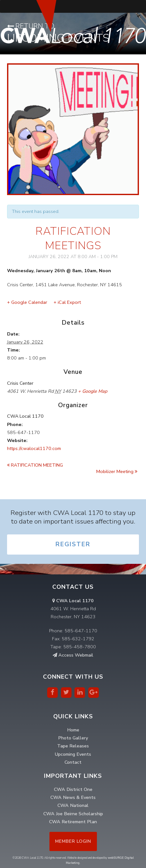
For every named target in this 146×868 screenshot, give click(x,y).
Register (73, 544)
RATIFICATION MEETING (35, 465)
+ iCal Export (67, 302)
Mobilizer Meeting (117, 471)
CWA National (73, 805)
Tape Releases (73, 746)
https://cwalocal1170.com (34, 448)
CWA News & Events (73, 797)
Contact (73, 762)
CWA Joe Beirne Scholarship (73, 814)
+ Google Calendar (27, 302)
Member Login (73, 841)
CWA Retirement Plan (73, 822)
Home (73, 730)
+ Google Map (93, 391)
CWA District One (73, 789)
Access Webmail (73, 655)
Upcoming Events (73, 754)
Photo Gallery (73, 738)
